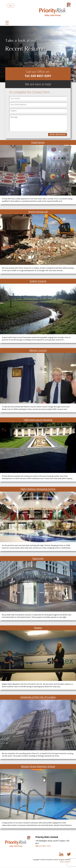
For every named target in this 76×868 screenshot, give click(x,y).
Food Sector (38, 142)
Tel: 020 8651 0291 (38, 76)
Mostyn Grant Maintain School (38, 766)
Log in (10, 5)
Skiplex (38, 628)
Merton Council (38, 350)
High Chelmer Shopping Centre (38, 489)
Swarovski (38, 558)
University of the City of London (38, 697)
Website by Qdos (65, 862)
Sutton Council (38, 281)
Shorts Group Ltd (38, 212)
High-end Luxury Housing (38, 420)
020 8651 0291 (43, 846)
